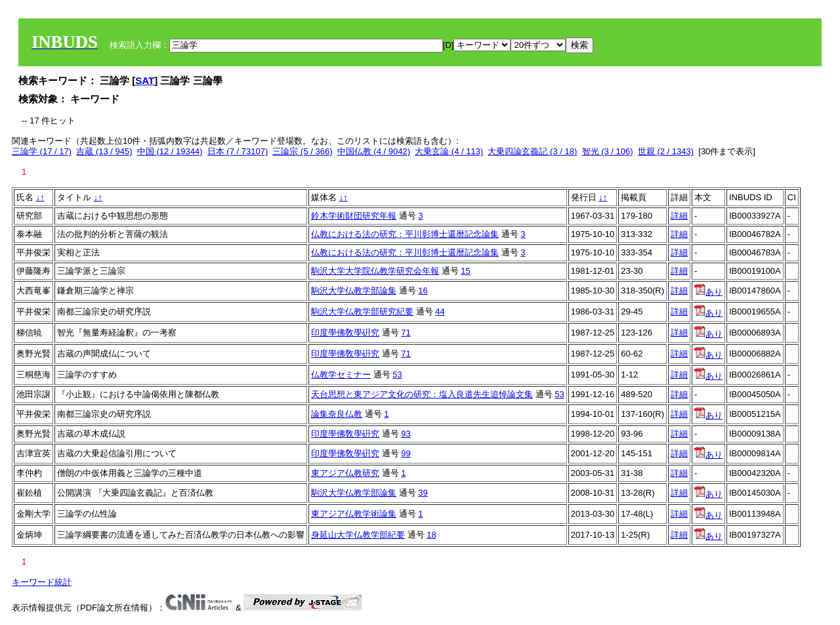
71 (406, 333)
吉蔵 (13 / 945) (104, 151)
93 (406, 434)
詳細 (679, 216)
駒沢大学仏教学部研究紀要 (362, 312)
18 (431, 535)
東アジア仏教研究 (345, 473)
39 (423, 493)
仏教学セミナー (341, 375)
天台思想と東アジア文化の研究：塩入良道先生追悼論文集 (422, 394)
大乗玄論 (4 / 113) (449, 151)
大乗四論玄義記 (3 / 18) (532, 151)
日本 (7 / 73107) (238, 151)
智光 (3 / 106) (608, 151)
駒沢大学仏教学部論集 (354, 291)
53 (397, 375)
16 (423, 291)
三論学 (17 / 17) (42, 151)
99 (406, 453)
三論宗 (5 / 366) (302, 151)
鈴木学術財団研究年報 (354, 216)
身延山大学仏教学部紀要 (358, 535)
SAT (145, 80)
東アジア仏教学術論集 (354, 514)
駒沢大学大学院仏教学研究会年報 (375, 271)
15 (465, 271)
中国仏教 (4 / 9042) (374, 151)
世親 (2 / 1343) (666, 151)
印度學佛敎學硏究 (345, 333)
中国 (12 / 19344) (170, 151)
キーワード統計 (42, 582)
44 (440, 312)
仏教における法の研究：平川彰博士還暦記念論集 (405, 234)
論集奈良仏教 (337, 414)
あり (708, 292)
